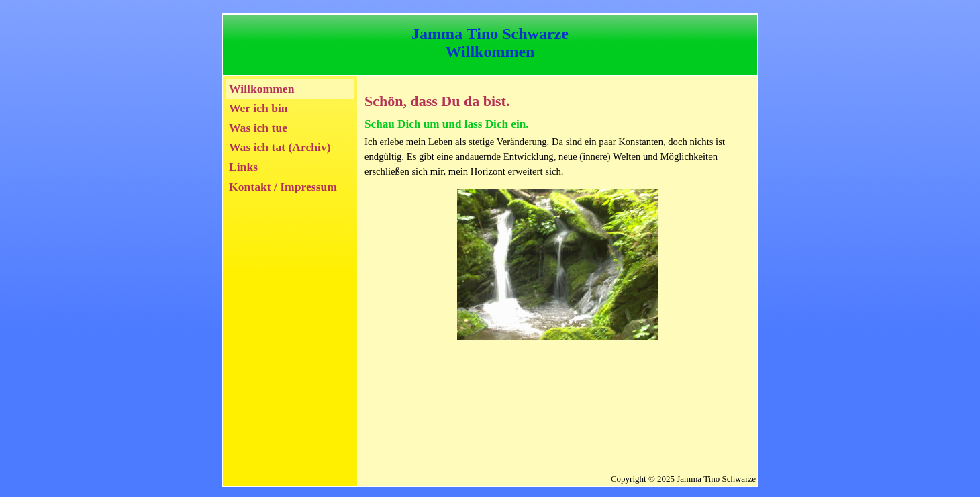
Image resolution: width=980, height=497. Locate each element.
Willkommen (261, 89)
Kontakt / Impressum (283, 187)
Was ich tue (258, 128)
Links (243, 167)
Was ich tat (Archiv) (280, 147)
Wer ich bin (258, 108)
